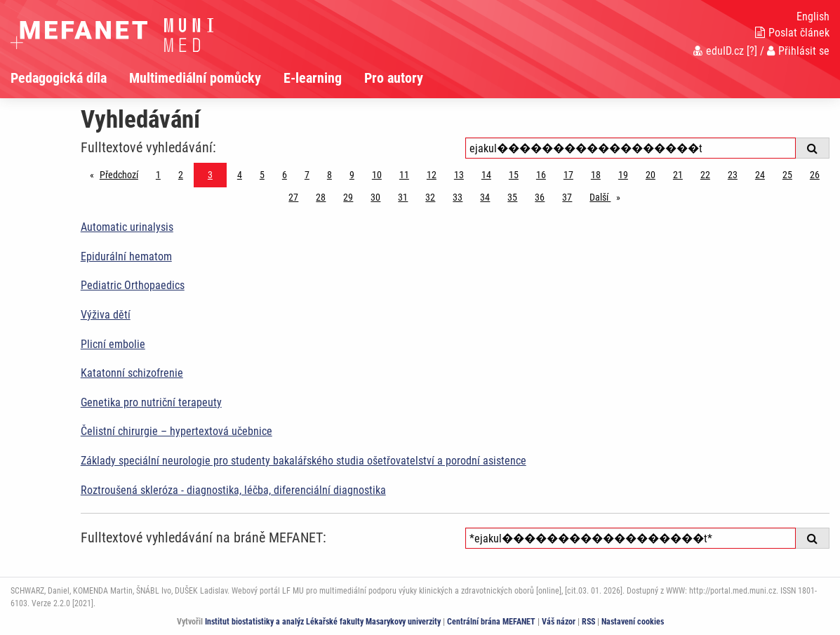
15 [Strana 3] (514, 175)
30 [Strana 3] (375, 197)
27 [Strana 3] (293, 197)
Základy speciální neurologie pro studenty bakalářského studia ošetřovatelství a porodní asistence (304, 461)
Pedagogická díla (59, 78)
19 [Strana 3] (623, 175)
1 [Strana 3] (158, 175)
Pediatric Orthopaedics (133, 285)
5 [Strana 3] (262, 175)
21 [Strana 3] (678, 175)
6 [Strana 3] (285, 175)
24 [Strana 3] (760, 175)
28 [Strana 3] (321, 197)
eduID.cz (719, 51)
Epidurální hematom (126, 256)
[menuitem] (70, 78)
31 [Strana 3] (403, 197)
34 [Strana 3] (485, 197)
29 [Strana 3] (348, 197)
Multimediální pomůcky (195, 78)
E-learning (313, 78)
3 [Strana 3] (210, 175)
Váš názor (559, 622)
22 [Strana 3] (705, 175)
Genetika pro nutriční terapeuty (151, 402)
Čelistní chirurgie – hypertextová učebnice (176, 431)
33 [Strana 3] (458, 197)
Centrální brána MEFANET (491, 622)
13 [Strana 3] (459, 175)
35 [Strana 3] (512, 197)
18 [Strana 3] (596, 175)
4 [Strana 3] (240, 175)
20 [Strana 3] (651, 175)
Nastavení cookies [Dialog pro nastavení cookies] (633, 622)
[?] (752, 51)
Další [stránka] (608, 196)
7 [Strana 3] (307, 175)
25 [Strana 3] (787, 175)
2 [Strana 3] (181, 175)
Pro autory (394, 78)
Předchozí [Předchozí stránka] (122, 174)
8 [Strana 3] (329, 175)
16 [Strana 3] (541, 175)
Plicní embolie (113, 344)
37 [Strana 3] (567, 197)
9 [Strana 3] (352, 175)
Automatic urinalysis (127, 227)
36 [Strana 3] (540, 197)
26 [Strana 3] (815, 175)
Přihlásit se (798, 51)
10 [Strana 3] (377, 175)
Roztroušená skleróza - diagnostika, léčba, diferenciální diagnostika (233, 490)
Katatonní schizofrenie (132, 373)
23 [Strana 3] (733, 175)
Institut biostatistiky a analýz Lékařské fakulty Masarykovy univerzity (323, 622)
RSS (588, 622)
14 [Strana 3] (486, 175)
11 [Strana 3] (404, 175)
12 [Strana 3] (432, 175)
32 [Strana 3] (430, 197)
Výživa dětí (106, 315)
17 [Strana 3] (568, 175)
